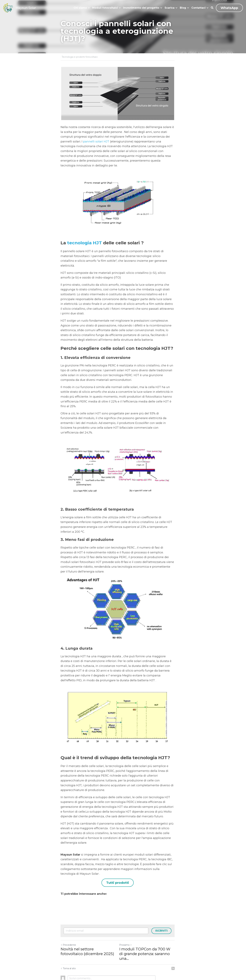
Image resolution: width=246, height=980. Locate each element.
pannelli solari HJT (74, 142)
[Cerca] (212, 8)
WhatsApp (229, 8)
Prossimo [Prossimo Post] (131, 926)
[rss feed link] (184, 945)
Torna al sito (68, 945)
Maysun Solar (26, 8)
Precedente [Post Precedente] (68, 926)
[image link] (8, 8)
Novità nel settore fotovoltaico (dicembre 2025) (89, 932)
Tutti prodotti (123, 864)
